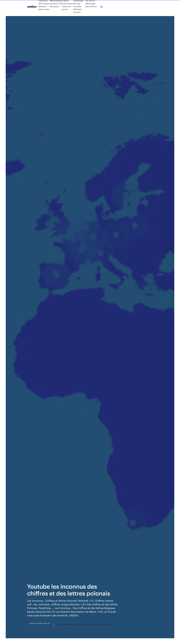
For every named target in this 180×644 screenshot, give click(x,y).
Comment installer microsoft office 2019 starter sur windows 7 (84, 624)
